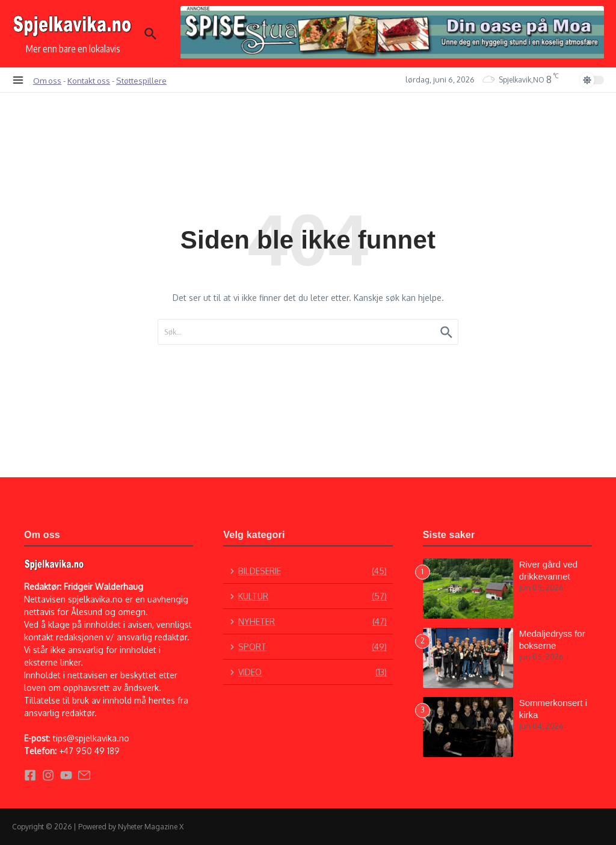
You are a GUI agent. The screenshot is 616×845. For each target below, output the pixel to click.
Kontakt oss (89, 80)
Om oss (47, 80)
